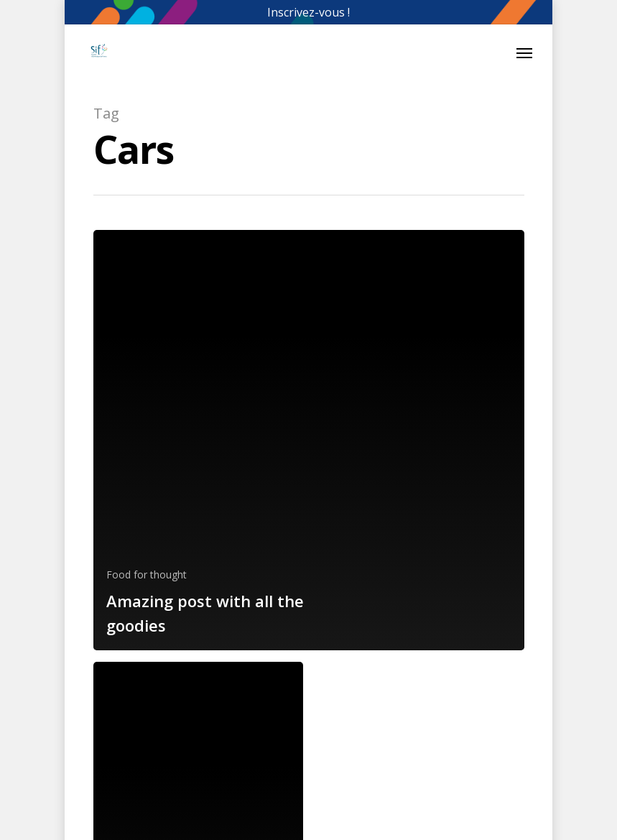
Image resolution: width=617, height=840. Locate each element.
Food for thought (147, 574)
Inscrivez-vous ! (308, 12)
